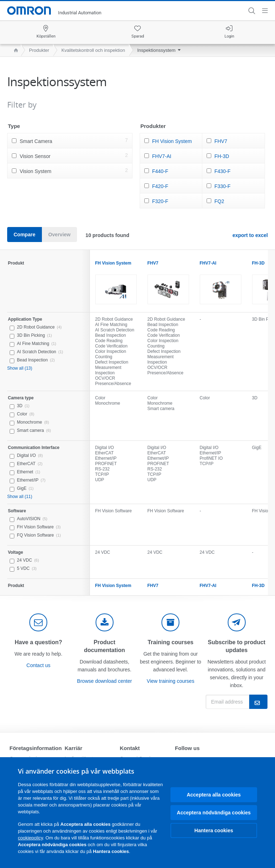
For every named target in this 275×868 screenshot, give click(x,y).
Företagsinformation (36, 748)
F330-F (223, 186)
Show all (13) (20, 368)
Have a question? (38, 642)
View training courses (171, 681)
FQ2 (219, 201)
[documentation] (105, 622)
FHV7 (221, 141)
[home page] (14, 50)
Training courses (170, 642)
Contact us (38, 665)
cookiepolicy (30, 838)
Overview (59, 235)
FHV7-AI (162, 156)
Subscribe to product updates (237, 646)
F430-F (223, 171)
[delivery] (170, 622)
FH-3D (222, 156)
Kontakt (130, 748)
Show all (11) (20, 497)
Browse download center (104, 681)
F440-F (160, 171)
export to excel (250, 235)
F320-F (160, 201)
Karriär (74, 748)
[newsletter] (237, 622)
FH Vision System (172, 141)
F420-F (160, 186)
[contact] (38, 622)
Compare (25, 235)
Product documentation (104, 646)
